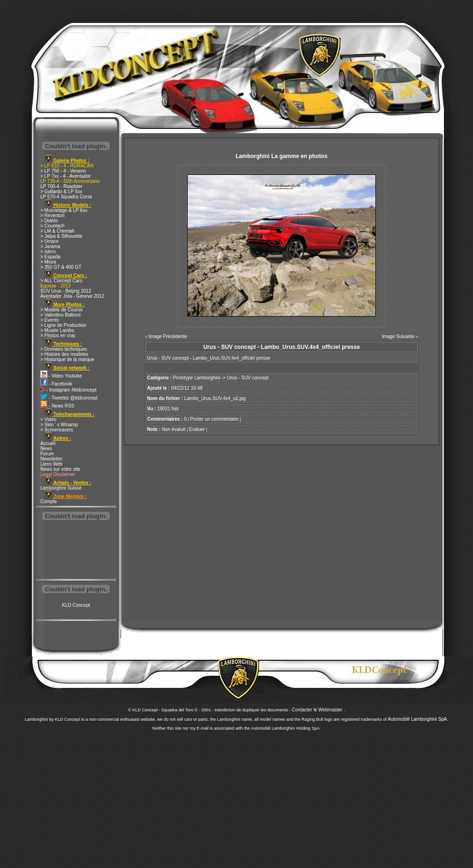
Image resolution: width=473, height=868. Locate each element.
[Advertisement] (76, 551)
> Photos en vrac (58, 336)
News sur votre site (60, 469)
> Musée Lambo (57, 330)
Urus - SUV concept (248, 378)
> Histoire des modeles (64, 354)
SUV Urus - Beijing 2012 (66, 291)
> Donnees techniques (64, 349)
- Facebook (56, 384)
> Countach (52, 226)
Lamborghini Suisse (61, 488)
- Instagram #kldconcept (69, 390)
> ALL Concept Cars (61, 281)
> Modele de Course (61, 310)
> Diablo (49, 221)
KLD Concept (76, 605)
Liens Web (51, 464)
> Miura (48, 262)
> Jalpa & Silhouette (61, 236)
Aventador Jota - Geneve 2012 (72, 296)
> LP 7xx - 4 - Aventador (65, 176)
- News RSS (57, 406)
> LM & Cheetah (57, 231)
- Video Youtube (61, 376)
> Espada (50, 257)
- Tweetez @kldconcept (69, 398)
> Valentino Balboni (61, 315)
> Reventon (52, 215)
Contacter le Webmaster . (318, 710)
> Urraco (50, 241)
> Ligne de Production (63, 325)
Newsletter (51, 459)
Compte (49, 502)
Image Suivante (398, 336)
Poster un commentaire (214, 419)
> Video (48, 419)
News (46, 449)
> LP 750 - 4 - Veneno (63, 171)
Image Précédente (168, 336)
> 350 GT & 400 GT (61, 267)
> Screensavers (57, 430)
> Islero (48, 252)
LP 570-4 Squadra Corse (66, 197)
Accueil (48, 443)
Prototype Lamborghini (197, 378)
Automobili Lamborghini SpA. (418, 719)
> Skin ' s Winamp (59, 425)
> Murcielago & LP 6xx (64, 210)
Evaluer (197, 429)
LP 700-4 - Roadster (61, 186)
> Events (50, 320)
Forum (47, 454)
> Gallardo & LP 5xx (61, 192)
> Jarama (50, 246)
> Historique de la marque (67, 359)
